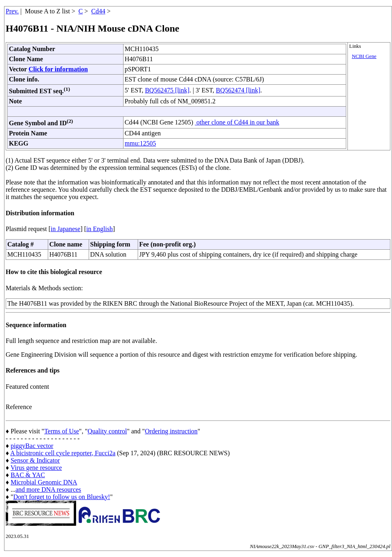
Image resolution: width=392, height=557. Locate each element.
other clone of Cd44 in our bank (237, 122)
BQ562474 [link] (238, 90)
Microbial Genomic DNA (44, 482)
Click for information (58, 69)
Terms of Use (62, 431)
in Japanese (65, 229)
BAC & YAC (28, 475)
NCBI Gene (364, 56)
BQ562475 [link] (167, 90)
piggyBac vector (32, 446)
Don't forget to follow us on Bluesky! (62, 497)
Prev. (12, 11)
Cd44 (98, 11)
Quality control (107, 431)
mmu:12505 (140, 143)
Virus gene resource (36, 468)
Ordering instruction (171, 431)
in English (99, 229)
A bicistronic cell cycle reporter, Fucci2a (63, 453)
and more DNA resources (48, 490)
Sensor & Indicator (35, 460)
